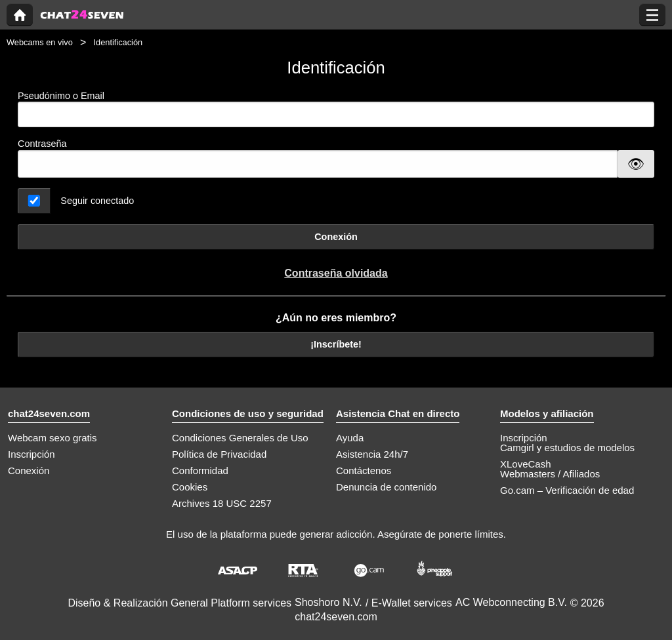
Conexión (336, 237)
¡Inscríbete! (336, 344)
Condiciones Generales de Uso (240, 438)
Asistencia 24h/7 (372, 454)
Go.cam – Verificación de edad (567, 490)
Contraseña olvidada (336, 273)
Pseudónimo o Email (336, 109)
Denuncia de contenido (386, 487)
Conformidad (200, 470)
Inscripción (31, 454)
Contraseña (42, 144)
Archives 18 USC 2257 (222, 503)
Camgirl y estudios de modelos (567, 448)
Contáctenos (364, 470)
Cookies (190, 487)
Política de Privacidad (219, 454)
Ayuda (350, 438)
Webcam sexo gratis (52, 438)
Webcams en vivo (40, 42)
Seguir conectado (97, 201)
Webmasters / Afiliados (550, 474)
